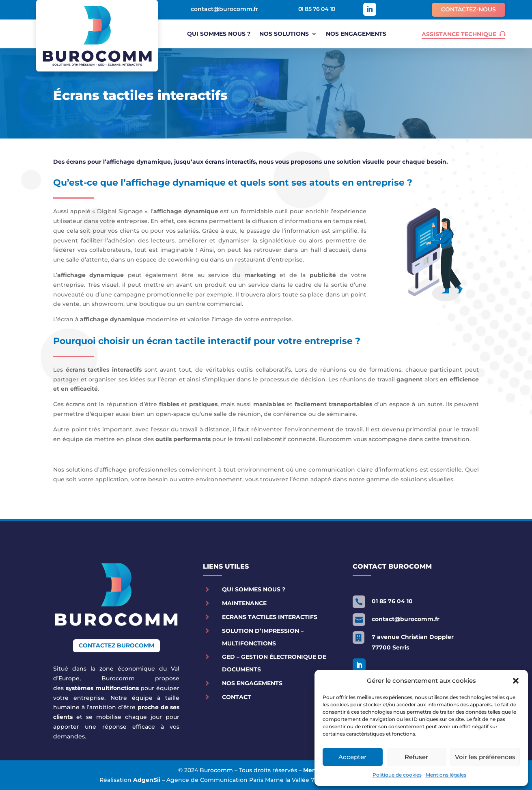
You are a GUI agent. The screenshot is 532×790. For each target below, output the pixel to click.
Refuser (416, 757)
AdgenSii (147, 780)
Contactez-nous (468, 9)
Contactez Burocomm (116, 645)
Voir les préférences (485, 757)
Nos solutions (284, 34)
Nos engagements (356, 34)
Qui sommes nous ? (219, 34)
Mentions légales (446, 775)
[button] (516, 681)
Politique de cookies (397, 775)
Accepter (352, 757)
